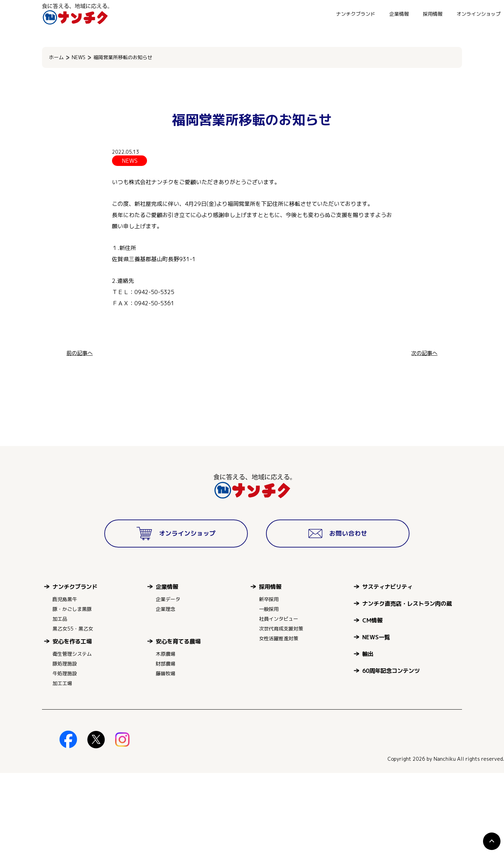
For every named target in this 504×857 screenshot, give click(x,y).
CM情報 (372, 704)
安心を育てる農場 (178, 725)
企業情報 (279, 14)
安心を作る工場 (72, 725)
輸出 (368, 738)
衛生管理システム (72, 738)
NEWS (79, 57)
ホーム (56, 57)
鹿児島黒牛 (65, 683)
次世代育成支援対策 (281, 713)
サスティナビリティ (387, 671)
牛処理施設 (65, 757)
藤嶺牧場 (166, 757)
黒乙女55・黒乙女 (73, 713)
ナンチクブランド (235, 14)
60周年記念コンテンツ (391, 755)
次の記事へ (423, 353)
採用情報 (312, 14)
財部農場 (166, 748)
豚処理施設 (65, 748)
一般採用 (269, 693)
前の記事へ (80, 353)
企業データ (168, 683)
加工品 (60, 703)
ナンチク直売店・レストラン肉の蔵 (407, 687)
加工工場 (62, 767)
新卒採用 (269, 683)
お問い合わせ (409, 14)
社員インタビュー (279, 703)
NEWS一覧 (376, 721)
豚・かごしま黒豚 (72, 693)
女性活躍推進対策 (279, 722)
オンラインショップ (358, 14)
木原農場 (166, 738)
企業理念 (166, 693)
